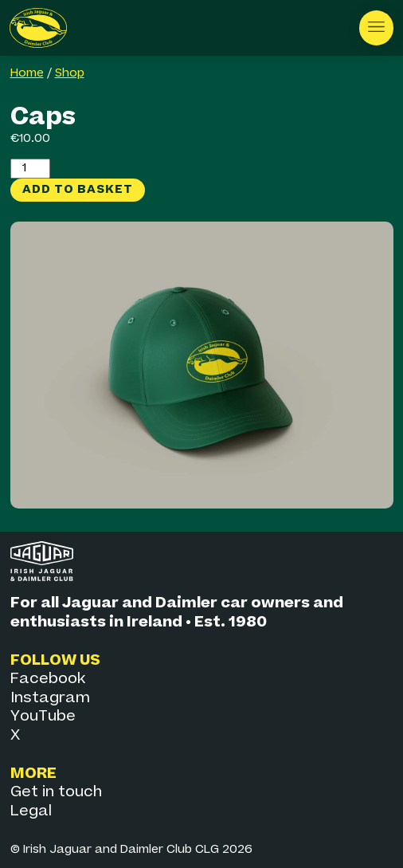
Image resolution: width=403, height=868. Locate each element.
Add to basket (78, 189)
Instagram (50, 698)
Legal (31, 811)
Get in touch (56, 792)
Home (27, 73)
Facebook (48, 679)
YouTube (43, 716)
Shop (70, 73)
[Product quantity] (31, 168)
